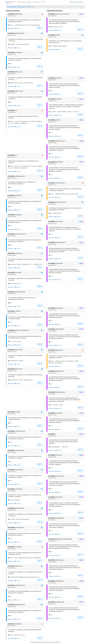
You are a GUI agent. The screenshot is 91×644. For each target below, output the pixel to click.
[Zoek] (77, 2)
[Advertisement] (25, 141)
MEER (40, 28)
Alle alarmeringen (22, 2)
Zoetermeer (18, 29)
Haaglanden (21, 7)
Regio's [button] (29, 2)
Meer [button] (43, 2)
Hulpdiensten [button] (36, 2)
